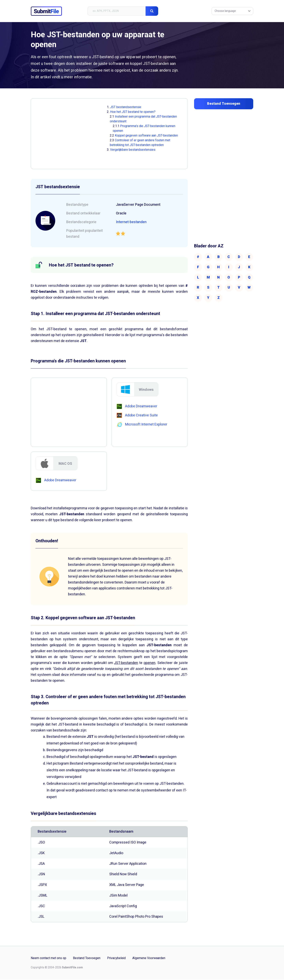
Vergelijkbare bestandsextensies (133, 150)
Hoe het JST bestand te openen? (133, 112)
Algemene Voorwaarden (149, 959)
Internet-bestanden (131, 222)
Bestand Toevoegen (87, 959)
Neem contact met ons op (49, 959)
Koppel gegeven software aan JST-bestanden (146, 136)
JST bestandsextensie (126, 107)
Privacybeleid (116, 959)
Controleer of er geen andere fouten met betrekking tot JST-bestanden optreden (140, 143)
